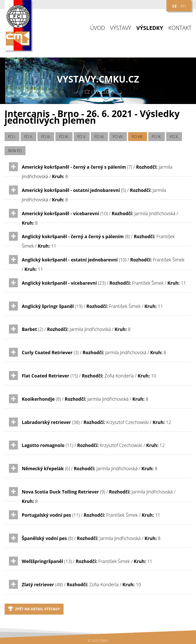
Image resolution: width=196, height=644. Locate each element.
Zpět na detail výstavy (34, 609)
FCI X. (174, 137)
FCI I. (12, 137)
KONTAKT (180, 28)
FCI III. (46, 137)
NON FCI (15, 151)
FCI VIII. (137, 137)
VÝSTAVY (121, 28)
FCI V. (82, 137)
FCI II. (28, 137)
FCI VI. (99, 137)
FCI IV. (64, 137)
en (183, 6)
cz (175, 6)
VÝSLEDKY (150, 28)
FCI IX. (157, 137)
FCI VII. (118, 137)
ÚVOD (97, 28)
